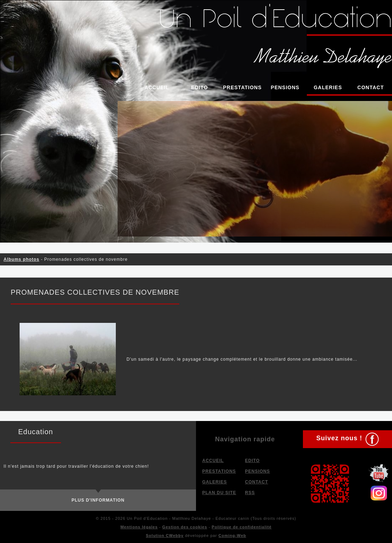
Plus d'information (98, 500)
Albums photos (21, 259)
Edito (200, 87)
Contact (371, 87)
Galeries (328, 87)
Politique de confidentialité (242, 527)
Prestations (243, 87)
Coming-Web (232, 536)
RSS (250, 493)
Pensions (285, 87)
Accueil (157, 87)
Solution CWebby (165, 536)
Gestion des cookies (185, 527)
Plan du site (219, 493)
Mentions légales (139, 527)
